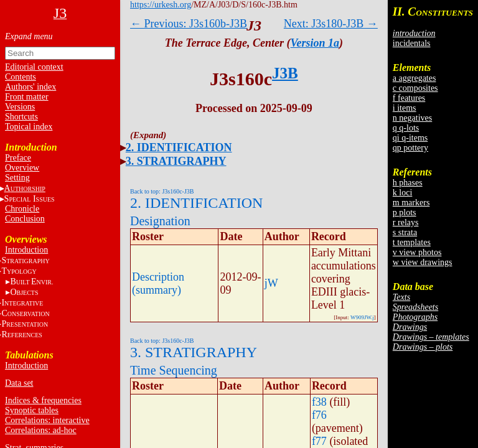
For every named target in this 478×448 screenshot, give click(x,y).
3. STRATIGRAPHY (176, 161)
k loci (403, 193)
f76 (319, 415)
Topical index (29, 127)
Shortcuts (21, 117)
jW (271, 283)
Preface (18, 158)
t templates (412, 242)
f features (409, 98)
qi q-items (410, 138)
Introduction (26, 250)
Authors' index (30, 87)
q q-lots (406, 128)
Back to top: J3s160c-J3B (162, 191)
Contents (21, 77)
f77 (319, 441)
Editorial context (34, 67)
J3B (285, 73)
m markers (411, 203)
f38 (319, 402)
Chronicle (22, 209)
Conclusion (25, 219)
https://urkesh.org (161, 5)
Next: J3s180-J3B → (331, 24)
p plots (405, 212)
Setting (17, 178)
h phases (408, 183)
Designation (160, 221)
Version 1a (315, 43)
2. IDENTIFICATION (179, 147)
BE (31, 282)
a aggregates (415, 78)
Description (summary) (158, 283)
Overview (22, 168)
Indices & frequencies (43, 400)
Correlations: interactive (47, 420)
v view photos (417, 252)
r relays (406, 222)
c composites (415, 88)
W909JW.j (362, 317)
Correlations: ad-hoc (41, 430)
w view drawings (423, 262)
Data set (19, 383)
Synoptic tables (32, 410)
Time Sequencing (174, 370)
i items (405, 108)
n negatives (412, 118)
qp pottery (410, 148)
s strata (405, 232)
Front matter (27, 97)
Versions (20, 107)
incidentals (412, 43)
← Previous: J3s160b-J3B (189, 24)
